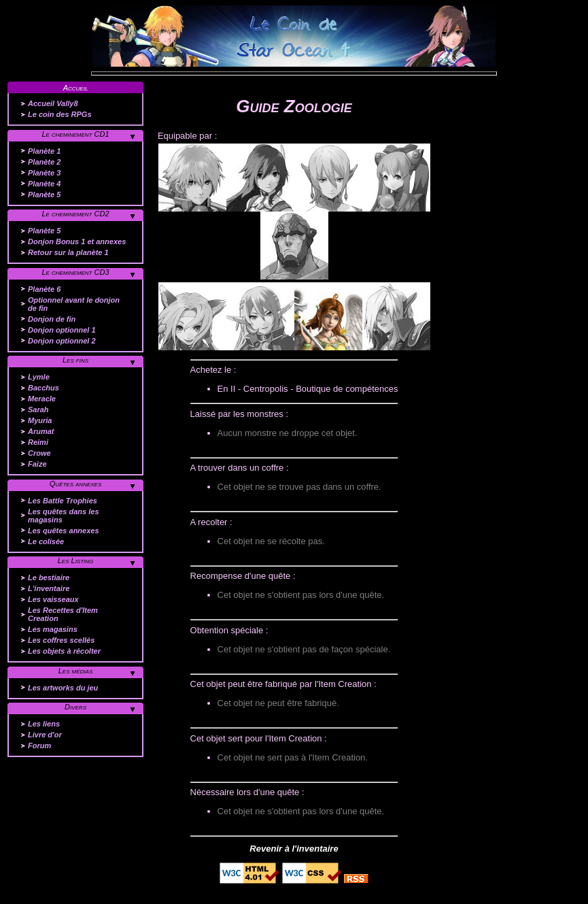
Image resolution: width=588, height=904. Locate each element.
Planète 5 (44, 195)
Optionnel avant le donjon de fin (74, 304)
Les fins (75, 360)
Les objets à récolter (64, 651)
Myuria (40, 420)
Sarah (38, 409)
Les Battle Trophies (63, 501)
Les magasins (53, 629)
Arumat (41, 431)
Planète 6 (44, 289)
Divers (75, 707)
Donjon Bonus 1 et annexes (77, 241)
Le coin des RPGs (60, 114)
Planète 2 (44, 162)
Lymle (39, 377)
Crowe (39, 453)
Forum (39, 746)
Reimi (38, 442)
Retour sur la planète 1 (68, 252)
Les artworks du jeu (63, 688)
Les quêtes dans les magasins (64, 516)
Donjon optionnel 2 (62, 341)
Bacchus (44, 388)
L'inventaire (49, 588)
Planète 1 (44, 151)
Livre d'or (45, 735)
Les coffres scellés (61, 640)
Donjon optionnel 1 (62, 330)
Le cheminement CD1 (75, 134)
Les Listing (76, 560)
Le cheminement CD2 (75, 214)
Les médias (76, 671)
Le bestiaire (49, 577)
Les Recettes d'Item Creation (63, 614)
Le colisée (46, 541)
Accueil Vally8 (53, 103)
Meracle (42, 399)
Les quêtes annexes (64, 531)
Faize (37, 464)
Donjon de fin (52, 319)
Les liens (44, 724)
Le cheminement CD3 (75, 272)
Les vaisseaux (53, 599)
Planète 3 (44, 173)
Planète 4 (44, 184)
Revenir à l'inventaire (294, 849)
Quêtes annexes (76, 484)
